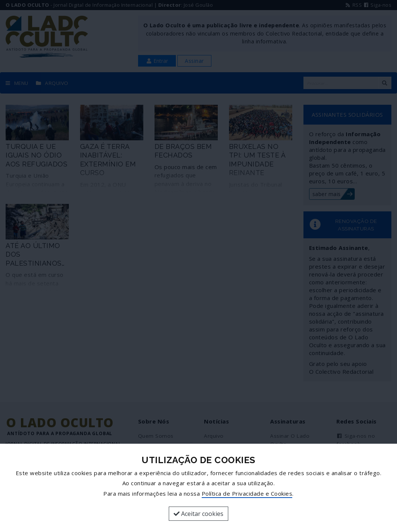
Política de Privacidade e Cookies (247, 493)
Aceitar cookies (198, 514)
